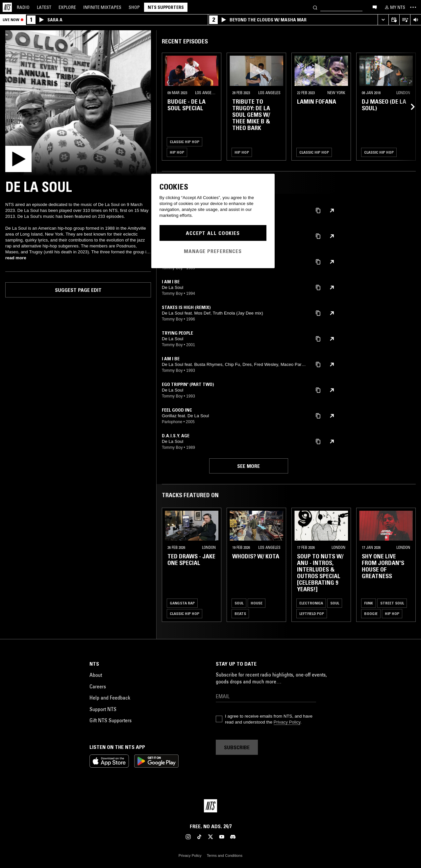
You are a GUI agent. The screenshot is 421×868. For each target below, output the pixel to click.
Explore (67, 7)
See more (248, 466)
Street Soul (392, 603)
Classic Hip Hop (185, 142)
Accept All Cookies (213, 233)
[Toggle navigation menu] (413, 7)
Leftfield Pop (312, 613)
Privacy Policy (287, 722)
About (96, 675)
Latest (44, 7)
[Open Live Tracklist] (405, 20)
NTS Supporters (166, 7)
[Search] (315, 7)
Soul (239, 603)
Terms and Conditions (225, 855)
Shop (134, 7)
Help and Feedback (110, 698)
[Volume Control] (416, 20)
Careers (98, 686)
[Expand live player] (383, 20)
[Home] (7, 7)
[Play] (78, 103)
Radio (23, 7)
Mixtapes (102, 7)
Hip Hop (177, 152)
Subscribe (237, 747)
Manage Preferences (213, 251)
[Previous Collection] (409, 107)
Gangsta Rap (182, 603)
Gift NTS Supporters (111, 720)
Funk (369, 603)
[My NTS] (394, 7)
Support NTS (103, 709)
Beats (240, 613)
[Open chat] (375, 7)
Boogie (371, 613)
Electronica (311, 603)
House (257, 603)
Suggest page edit (78, 290)
